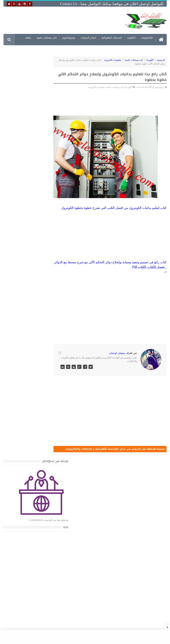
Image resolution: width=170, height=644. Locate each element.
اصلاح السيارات (88, 38)
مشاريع (124, 50)
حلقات (28, 38)
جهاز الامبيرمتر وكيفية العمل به (28, 396)
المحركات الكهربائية (112, 38)
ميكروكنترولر (69, 38)
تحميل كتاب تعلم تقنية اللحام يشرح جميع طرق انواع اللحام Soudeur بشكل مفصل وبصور (24, 466)
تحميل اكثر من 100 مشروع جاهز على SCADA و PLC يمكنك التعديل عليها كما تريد (24, 450)
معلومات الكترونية (143, 50)
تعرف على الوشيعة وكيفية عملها (27, 429)
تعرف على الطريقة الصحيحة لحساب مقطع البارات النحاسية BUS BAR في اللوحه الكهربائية (25, 483)
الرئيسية (161, 60)
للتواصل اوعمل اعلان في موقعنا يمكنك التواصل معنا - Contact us (112, 4)
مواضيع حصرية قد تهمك (48, 500)
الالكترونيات (147, 38)
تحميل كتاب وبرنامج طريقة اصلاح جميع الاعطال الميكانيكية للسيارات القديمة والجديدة (24, 549)
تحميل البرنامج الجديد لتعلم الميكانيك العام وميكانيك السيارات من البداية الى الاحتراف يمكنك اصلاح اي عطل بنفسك (24, 532)
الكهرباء (131, 38)
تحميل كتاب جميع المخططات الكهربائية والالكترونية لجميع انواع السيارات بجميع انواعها (24, 352)
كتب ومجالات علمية (47, 38)
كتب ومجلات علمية (134, 60)
